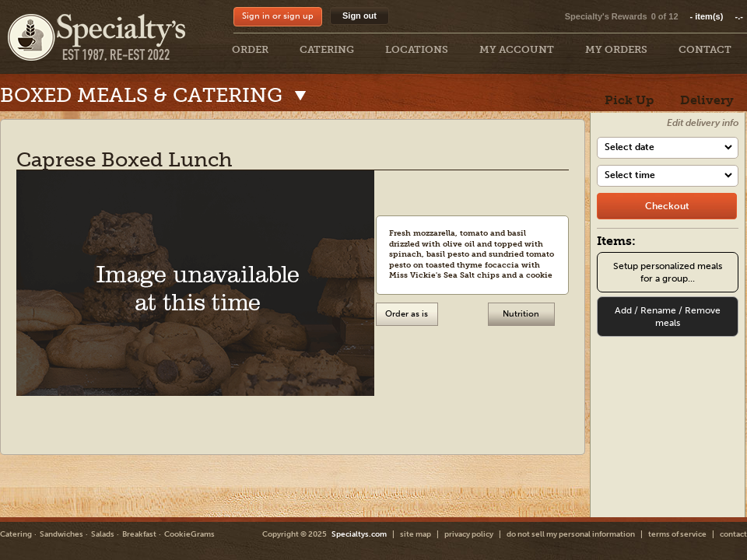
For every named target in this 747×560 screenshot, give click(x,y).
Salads (103, 534)
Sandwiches (61, 534)
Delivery (707, 100)
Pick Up (629, 100)
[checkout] (667, 206)
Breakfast (139, 534)
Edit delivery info (703, 123)
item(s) (717, 16)
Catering (16, 534)
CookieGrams (189, 534)
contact (733, 534)
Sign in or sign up (278, 16)
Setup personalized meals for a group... (668, 272)
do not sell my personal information (571, 534)
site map (416, 534)
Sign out (359, 16)
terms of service (677, 534)
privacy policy (469, 534)
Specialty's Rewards (606, 16)
